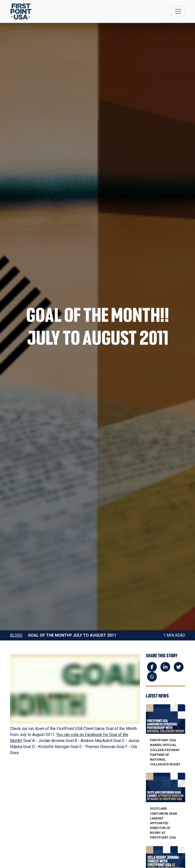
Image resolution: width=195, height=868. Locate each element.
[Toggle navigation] (178, 11)
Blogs (16, 635)
